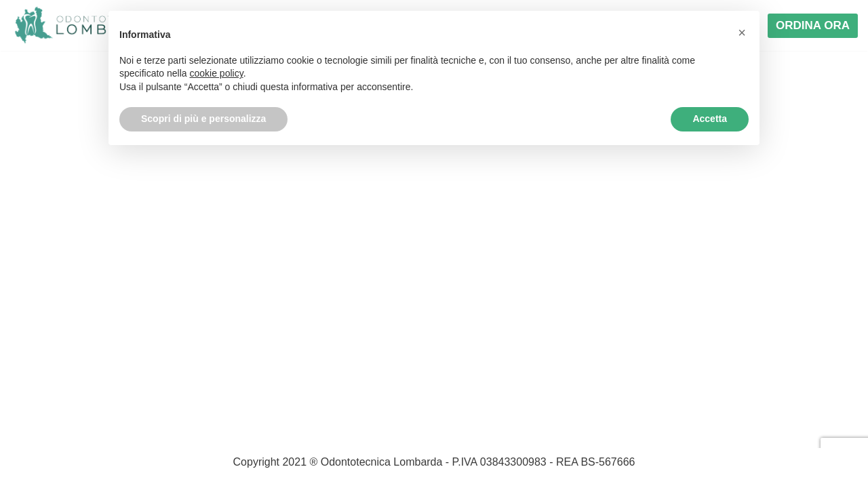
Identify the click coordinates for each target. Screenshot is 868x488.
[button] (742, 33)
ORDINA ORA (813, 25)
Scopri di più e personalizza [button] (203, 119)
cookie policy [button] (217, 73)
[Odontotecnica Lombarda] (88, 26)
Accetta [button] (710, 119)
